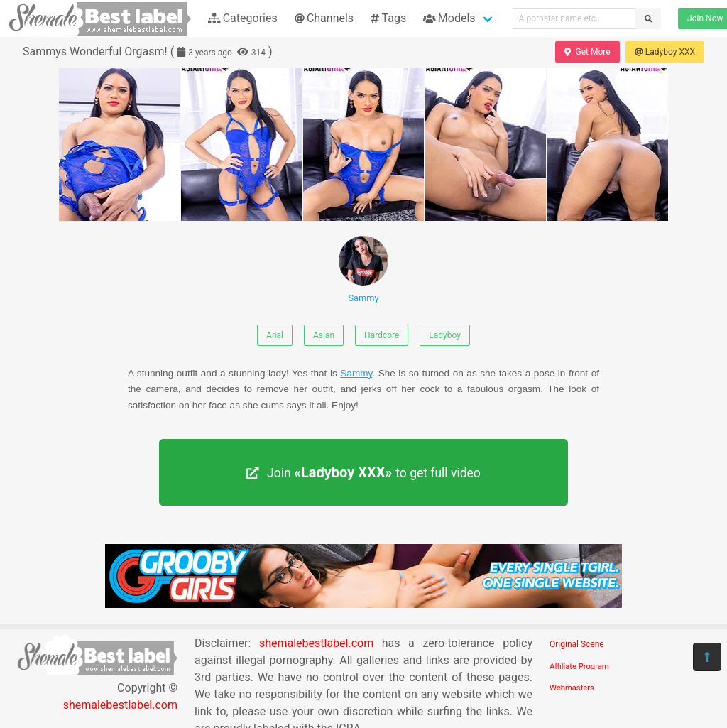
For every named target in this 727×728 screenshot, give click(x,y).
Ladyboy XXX (665, 52)
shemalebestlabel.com (120, 705)
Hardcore (382, 335)
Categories (243, 18)
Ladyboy (445, 335)
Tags (388, 18)
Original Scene (577, 644)
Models (449, 18)
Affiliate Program (579, 667)
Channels (324, 18)
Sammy (363, 270)
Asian (324, 335)
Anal (275, 335)
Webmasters (572, 688)
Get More (587, 52)
